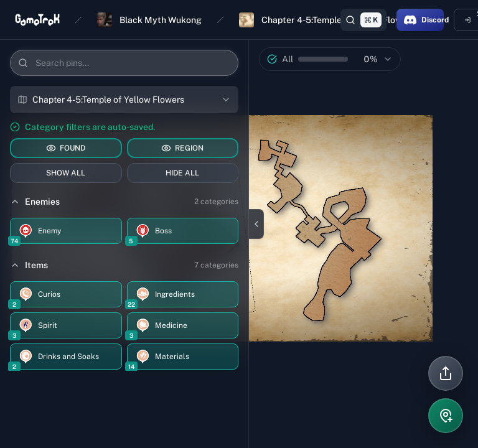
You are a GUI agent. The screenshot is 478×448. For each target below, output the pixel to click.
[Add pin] (446, 416)
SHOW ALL (66, 173)
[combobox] (124, 100)
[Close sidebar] (256, 224)
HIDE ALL (182, 173)
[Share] (446, 373)
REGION (182, 148)
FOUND (66, 148)
